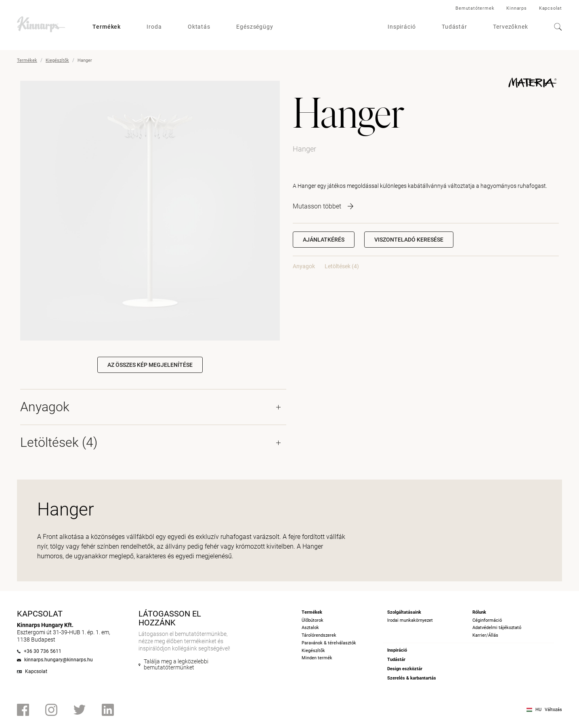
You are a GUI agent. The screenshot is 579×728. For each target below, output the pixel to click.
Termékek (107, 27)
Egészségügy (255, 27)
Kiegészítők (57, 60)
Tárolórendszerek (319, 635)
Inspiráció (402, 27)
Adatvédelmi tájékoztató (497, 628)
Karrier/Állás (485, 635)
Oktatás (199, 27)
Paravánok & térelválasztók (329, 643)
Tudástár (454, 27)
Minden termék (317, 658)
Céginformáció (487, 620)
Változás (553, 710)
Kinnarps (516, 8)
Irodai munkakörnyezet (410, 620)
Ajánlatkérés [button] (324, 240)
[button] (409, 240)
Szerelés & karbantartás (412, 678)
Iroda (154, 27)
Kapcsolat (551, 8)
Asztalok (310, 628)
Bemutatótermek (475, 8)
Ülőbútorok (313, 620)
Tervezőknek (511, 27)
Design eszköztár (405, 669)
